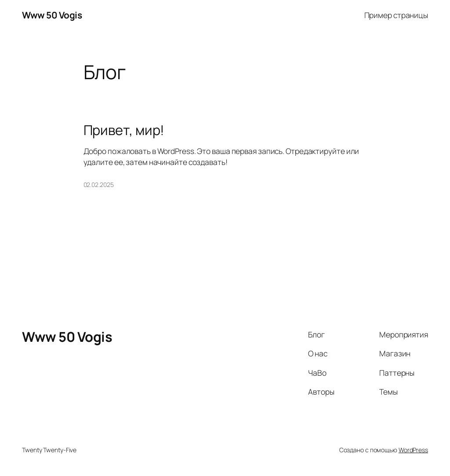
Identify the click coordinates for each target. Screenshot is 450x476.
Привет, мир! (124, 130)
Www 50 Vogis (52, 15)
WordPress (413, 450)
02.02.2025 (99, 185)
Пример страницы (396, 15)
